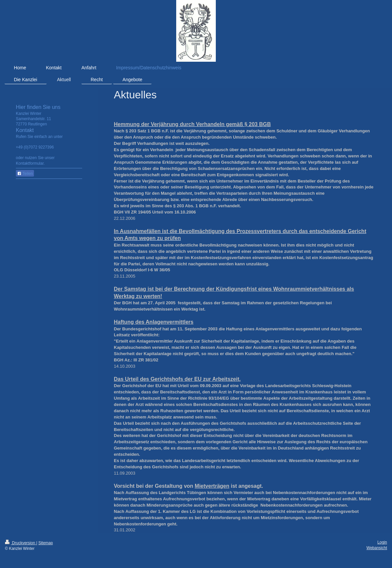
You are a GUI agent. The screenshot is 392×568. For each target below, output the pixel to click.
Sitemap (46, 543)
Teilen (25, 174)
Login (382, 542)
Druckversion (21, 543)
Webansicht (377, 548)
